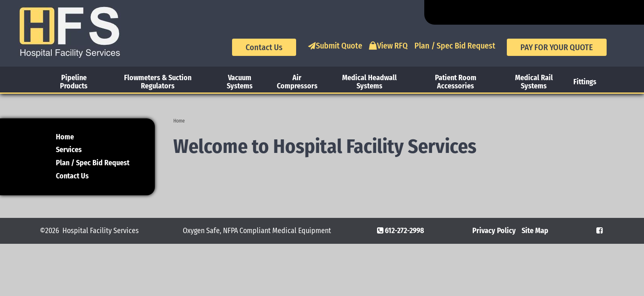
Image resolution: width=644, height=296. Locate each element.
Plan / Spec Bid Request (455, 46)
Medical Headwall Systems (369, 82)
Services (69, 150)
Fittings (585, 82)
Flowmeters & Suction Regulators (158, 82)
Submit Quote (335, 46)
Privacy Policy (494, 231)
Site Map (535, 231)
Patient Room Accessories (456, 82)
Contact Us (264, 47)
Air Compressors (297, 82)
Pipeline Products (74, 82)
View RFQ (388, 46)
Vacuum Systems (240, 82)
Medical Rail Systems (534, 82)
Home (179, 121)
